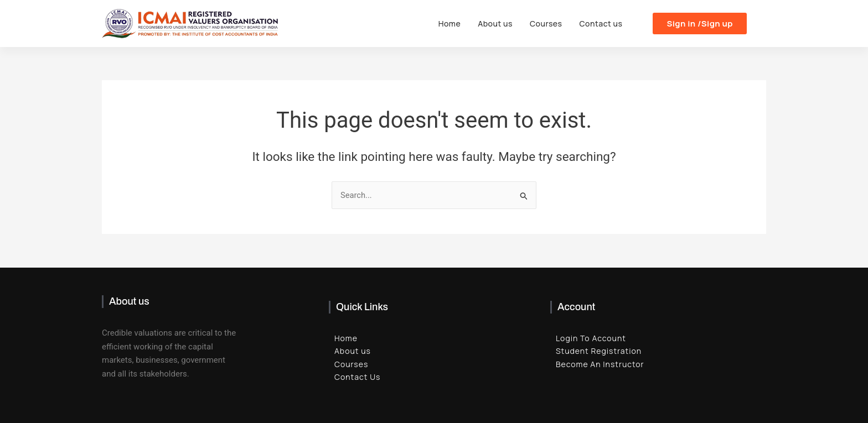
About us (497, 23)
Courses (547, 23)
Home (451, 23)
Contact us (601, 23)
